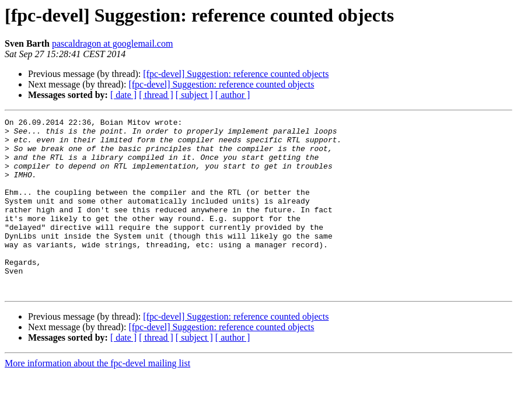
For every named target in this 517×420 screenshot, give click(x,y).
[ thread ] (156, 95)
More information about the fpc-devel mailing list (97, 398)
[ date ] (123, 95)
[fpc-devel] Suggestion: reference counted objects (236, 74)
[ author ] (233, 95)
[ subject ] (194, 95)
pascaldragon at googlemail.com (112, 43)
